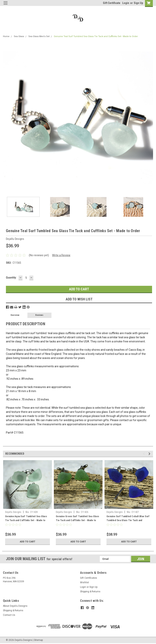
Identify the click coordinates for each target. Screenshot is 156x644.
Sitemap (38, 640)
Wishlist (85, 582)
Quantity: (11, 278)
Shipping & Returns (90, 592)
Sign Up (138, 3)
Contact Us (9, 615)
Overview (15, 315)
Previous (144, 454)
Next (150, 454)
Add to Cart (28, 541)
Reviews (39, 315)
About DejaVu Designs (15, 606)
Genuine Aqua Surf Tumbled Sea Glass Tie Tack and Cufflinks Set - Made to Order (26, 520)
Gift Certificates (89, 578)
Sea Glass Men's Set (39, 36)
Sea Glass (19, 36)
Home (6, 36)
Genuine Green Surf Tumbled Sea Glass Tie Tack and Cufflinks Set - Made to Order (77, 520)
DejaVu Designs (13, 512)
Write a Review (61, 255)
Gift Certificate (112, 3)
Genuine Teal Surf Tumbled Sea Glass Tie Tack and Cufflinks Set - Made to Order (96, 36)
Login (126, 3)
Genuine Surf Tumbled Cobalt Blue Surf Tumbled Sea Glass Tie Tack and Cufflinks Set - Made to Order (128, 520)
